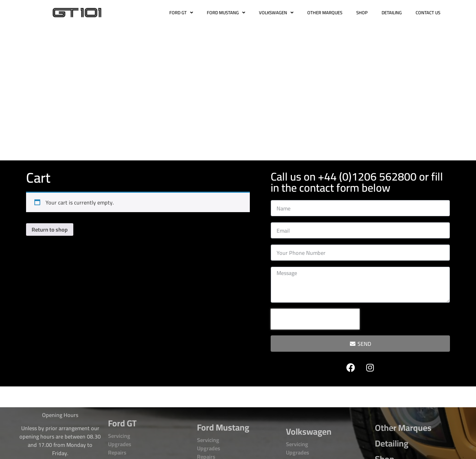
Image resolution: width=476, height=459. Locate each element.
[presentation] (315, 319)
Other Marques (403, 428)
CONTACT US (437, 12)
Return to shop (50, 229)
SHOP (371, 12)
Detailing (392, 443)
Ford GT (122, 423)
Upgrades (120, 444)
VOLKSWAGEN (285, 13)
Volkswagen (309, 431)
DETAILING (401, 12)
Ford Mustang (223, 427)
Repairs (117, 452)
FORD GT (190, 13)
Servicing (119, 436)
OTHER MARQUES (334, 12)
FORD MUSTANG (235, 13)
